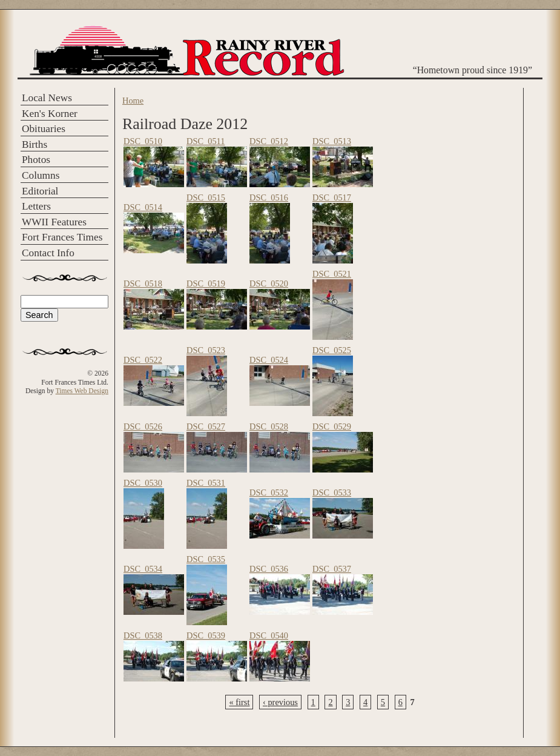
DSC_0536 (269, 569)
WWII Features (54, 222)
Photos (36, 160)
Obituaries (44, 129)
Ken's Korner (50, 114)
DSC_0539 (206, 635)
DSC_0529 (332, 426)
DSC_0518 (143, 283)
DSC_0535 (206, 559)
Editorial (40, 191)
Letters (36, 206)
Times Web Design (82, 391)
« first (239, 702)
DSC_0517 (332, 197)
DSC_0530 (143, 483)
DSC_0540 (269, 635)
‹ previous (280, 702)
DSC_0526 (143, 426)
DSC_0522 (143, 360)
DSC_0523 (206, 350)
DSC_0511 (206, 141)
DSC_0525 (332, 350)
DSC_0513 (332, 141)
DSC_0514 (143, 207)
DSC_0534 (143, 569)
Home (133, 101)
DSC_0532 (269, 492)
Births (35, 144)
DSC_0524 (269, 360)
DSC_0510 (143, 141)
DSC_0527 (206, 426)
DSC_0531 (206, 483)
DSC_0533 (332, 492)
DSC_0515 (206, 197)
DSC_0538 (143, 635)
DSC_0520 (269, 283)
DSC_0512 (269, 141)
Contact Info (48, 253)
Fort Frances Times (62, 237)
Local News (47, 98)
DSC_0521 (332, 274)
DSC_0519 (206, 283)
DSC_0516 (269, 197)
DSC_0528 (269, 426)
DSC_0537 (332, 569)
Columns (41, 175)
